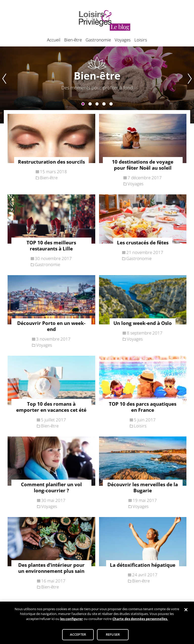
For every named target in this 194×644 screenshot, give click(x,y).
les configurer (71, 621)
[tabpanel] (97, 85)
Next (191, 85)
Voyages (123, 40)
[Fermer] (186, 612)
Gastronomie (98, 40)
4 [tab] (104, 104)
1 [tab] (83, 104)
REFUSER (113, 636)
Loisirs (141, 40)
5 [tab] (111, 104)
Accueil (54, 40)
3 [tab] (97, 104)
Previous (3, 85)
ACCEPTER (78, 636)
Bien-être (73, 40)
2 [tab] (90, 104)
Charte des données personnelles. (140, 621)
